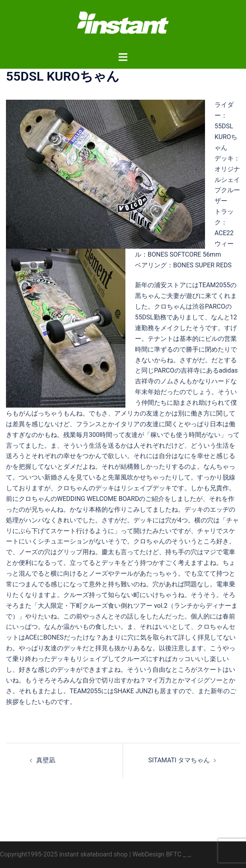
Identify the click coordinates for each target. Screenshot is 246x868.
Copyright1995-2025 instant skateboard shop (64, 854)
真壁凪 (46, 760)
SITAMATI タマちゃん (179, 760)
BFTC (174, 854)
